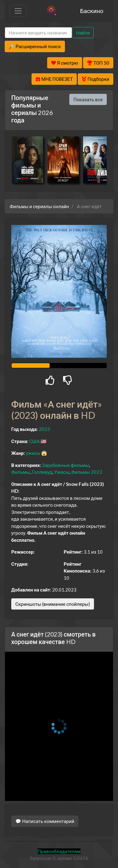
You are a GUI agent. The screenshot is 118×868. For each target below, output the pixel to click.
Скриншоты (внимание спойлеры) (53, 604)
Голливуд (42, 472)
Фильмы (21, 472)
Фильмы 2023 (87, 472)
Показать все (88, 99)
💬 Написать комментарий (45, 821)
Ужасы (62, 472)
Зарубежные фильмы (66, 465)
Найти (83, 33)
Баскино (92, 11)
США (34, 441)
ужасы (33, 453)
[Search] (38, 33)
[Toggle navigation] (18, 11)
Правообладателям (59, 851)
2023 (44, 429)
